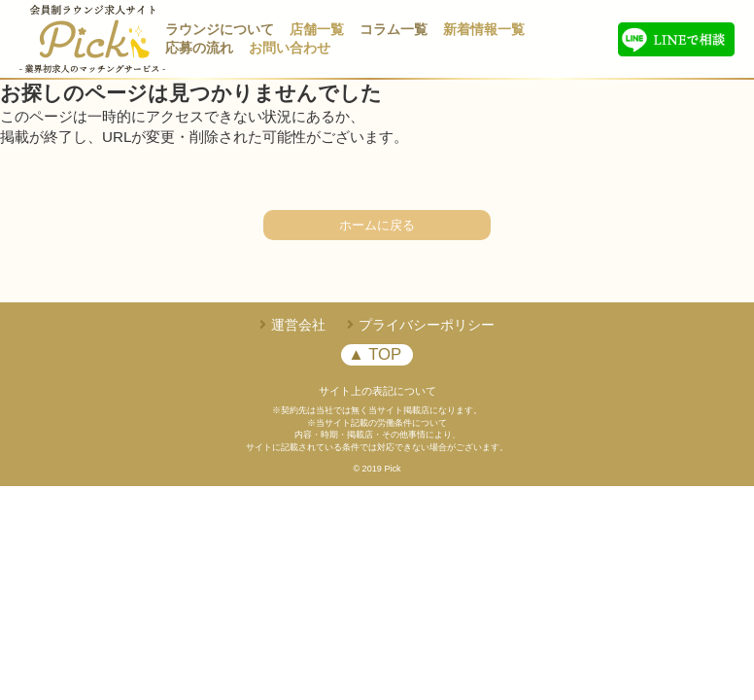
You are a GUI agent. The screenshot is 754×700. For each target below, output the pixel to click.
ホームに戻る (377, 225)
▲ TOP (375, 354)
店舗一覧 (317, 30)
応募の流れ (199, 48)
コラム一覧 (394, 30)
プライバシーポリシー (427, 325)
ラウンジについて (220, 30)
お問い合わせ (290, 48)
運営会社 (298, 325)
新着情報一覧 (484, 30)
